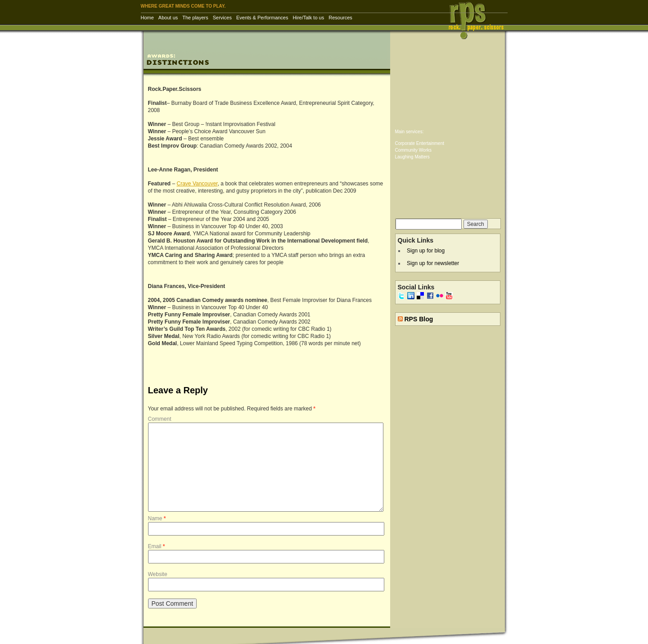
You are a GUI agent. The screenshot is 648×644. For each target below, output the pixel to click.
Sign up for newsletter (433, 263)
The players (195, 18)
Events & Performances (262, 18)
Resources (340, 18)
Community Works (414, 150)
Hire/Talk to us (309, 18)
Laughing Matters (412, 157)
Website (158, 574)
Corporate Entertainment (420, 143)
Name (157, 518)
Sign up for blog (426, 251)
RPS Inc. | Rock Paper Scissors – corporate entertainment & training (479, 20)
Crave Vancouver (197, 184)
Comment (160, 419)
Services (222, 18)
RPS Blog (418, 319)
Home (147, 18)
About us (168, 18)
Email (157, 546)
